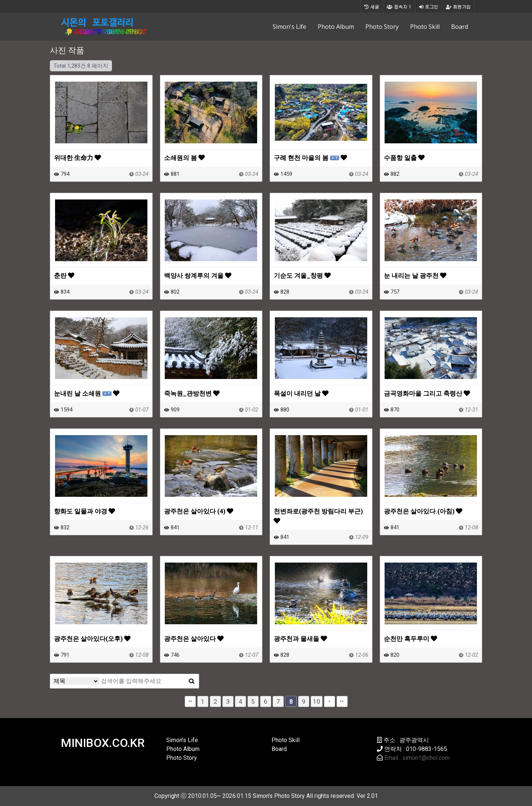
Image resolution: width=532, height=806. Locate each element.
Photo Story (382, 27)
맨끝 (342, 701)
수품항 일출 (404, 158)
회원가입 (458, 6)
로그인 (429, 6)
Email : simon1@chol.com (417, 758)
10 (317, 701)
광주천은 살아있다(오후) (92, 639)
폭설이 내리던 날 (301, 393)
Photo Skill (425, 27)
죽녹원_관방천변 (192, 393)
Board (460, 27)
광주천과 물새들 (300, 639)
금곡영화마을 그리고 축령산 (427, 393)
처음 (190, 701)
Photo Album (336, 27)
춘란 (64, 276)
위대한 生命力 (77, 158)
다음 (330, 701)
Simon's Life (289, 27)
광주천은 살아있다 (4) (199, 511)
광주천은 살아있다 (194, 639)
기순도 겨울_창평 (302, 276)
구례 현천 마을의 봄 (310, 158)
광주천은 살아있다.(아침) (423, 511)
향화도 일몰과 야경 (84, 511)
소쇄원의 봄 (184, 158)
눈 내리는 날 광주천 (415, 276)
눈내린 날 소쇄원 (87, 393)
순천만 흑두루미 (410, 639)
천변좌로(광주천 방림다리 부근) (318, 516)
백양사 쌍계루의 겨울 (198, 276)
